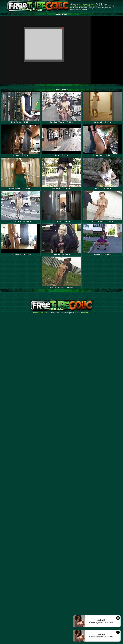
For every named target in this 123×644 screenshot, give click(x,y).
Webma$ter (85, 313)
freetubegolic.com (40, 313)
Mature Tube (74, 6)
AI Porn (95, 6)
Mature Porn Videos (85, 6)
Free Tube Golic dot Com (86, 4)
